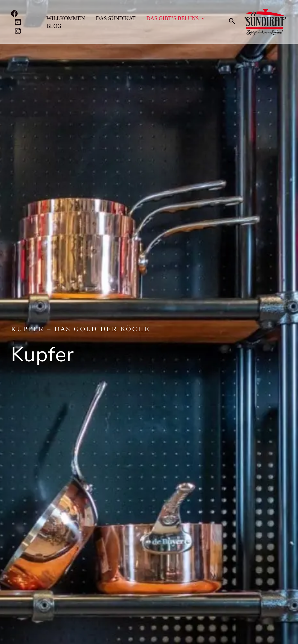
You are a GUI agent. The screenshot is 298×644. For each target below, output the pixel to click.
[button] (232, 22)
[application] (202, 18)
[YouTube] (18, 22)
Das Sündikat (116, 18)
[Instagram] (18, 31)
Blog (54, 26)
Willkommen (66, 18)
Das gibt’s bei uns (176, 18)
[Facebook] (14, 14)
